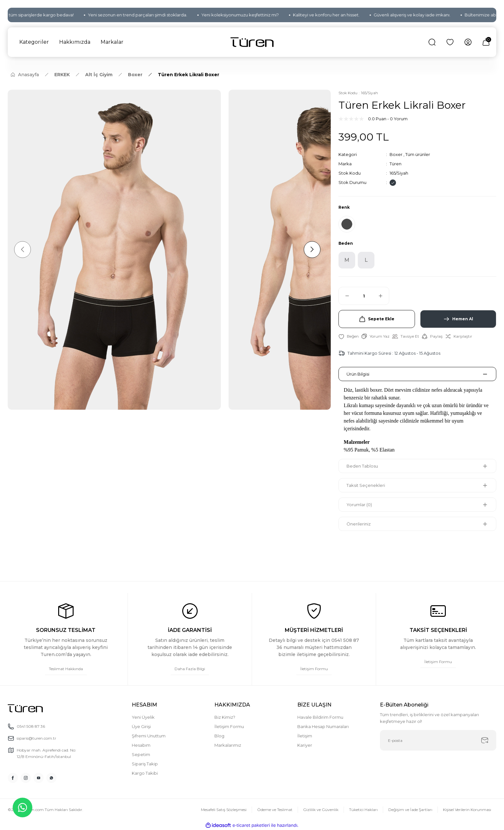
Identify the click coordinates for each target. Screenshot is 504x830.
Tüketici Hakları (363, 810)
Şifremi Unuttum (149, 736)
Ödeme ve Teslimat (275, 810)
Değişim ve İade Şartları (410, 810)
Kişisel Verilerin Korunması (467, 810)
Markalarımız (228, 745)
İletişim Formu (229, 726)
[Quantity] (364, 296)
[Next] (312, 250)
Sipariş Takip (145, 764)
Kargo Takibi (145, 773)
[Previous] (22, 250)
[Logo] (252, 42)
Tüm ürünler (418, 154)
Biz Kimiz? (225, 717)
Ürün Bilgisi (358, 374)
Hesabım (141, 745)
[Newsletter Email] (438, 740)
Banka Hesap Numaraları (323, 726)
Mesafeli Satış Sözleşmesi (224, 810)
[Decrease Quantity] (344, 296)
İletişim (305, 736)
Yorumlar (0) (359, 505)
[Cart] (486, 42)
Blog (219, 736)
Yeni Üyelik (143, 717)
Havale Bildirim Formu (320, 717)
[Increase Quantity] (383, 296)
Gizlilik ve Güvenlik (321, 810)
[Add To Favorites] (349, 336)
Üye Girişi (141, 726)
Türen (396, 164)
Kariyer (305, 745)
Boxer (396, 154)
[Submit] (485, 740)
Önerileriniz (359, 524)
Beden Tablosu (362, 466)
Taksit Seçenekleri (366, 485)
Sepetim (141, 754)
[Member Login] (468, 42)
